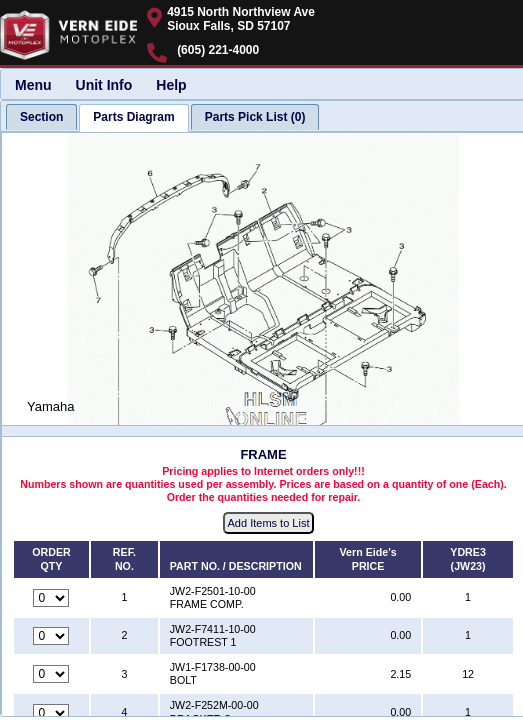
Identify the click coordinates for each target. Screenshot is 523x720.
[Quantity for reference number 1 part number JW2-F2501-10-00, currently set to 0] (51, 598)
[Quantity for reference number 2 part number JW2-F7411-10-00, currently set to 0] (51, 636)
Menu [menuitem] (33, 85)
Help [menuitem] (171, 85)
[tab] (41, 117)
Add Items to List (269, 523)
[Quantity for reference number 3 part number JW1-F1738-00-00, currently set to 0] (51, 674)
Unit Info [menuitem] (104, 85)
